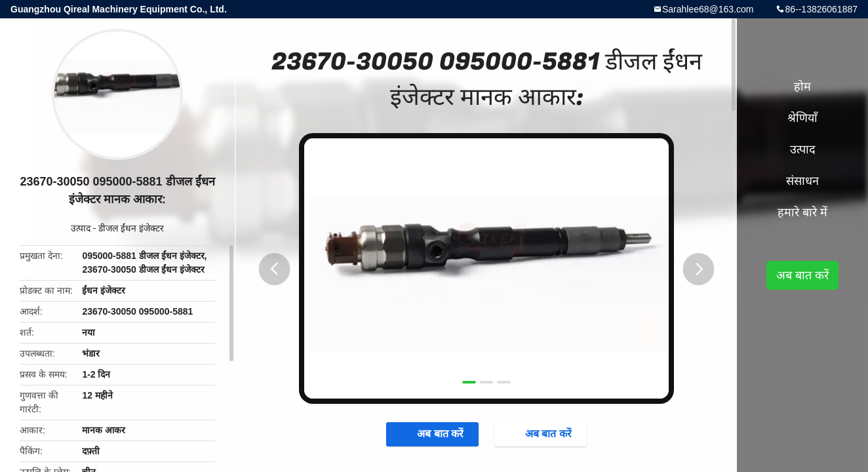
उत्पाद (81, 228)
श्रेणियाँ (802, 118)
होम (802, 87)
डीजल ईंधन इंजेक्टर (131, 228)
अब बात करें (427, 435)
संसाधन (802, 181)
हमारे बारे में (802, 212)
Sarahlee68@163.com (708, 9)
